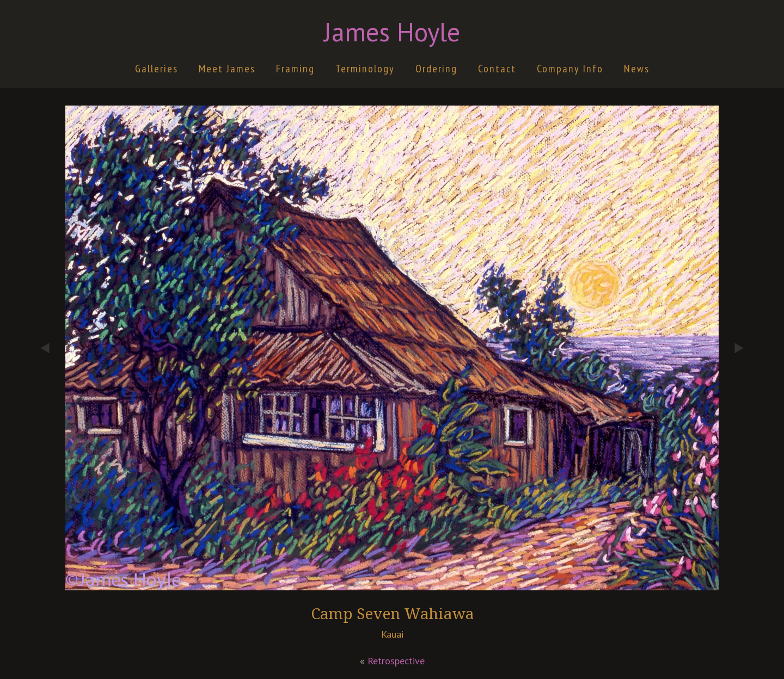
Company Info (570, 69)
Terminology (365, 69)
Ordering (436, 69)
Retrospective (396, 661)
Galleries (157, 69)
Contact (497, 69)
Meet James (227, 69)
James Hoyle (392, 32)
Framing (295, 69)
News (637, 69)
